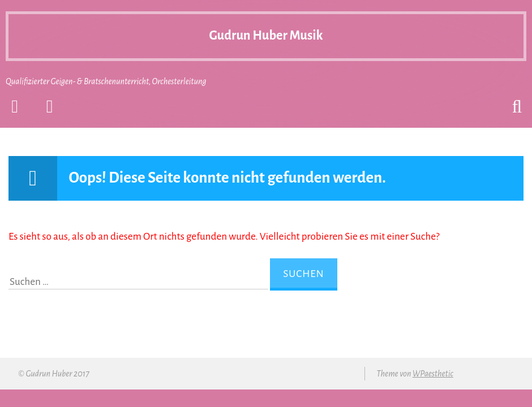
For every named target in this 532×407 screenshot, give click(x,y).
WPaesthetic (433, 374)
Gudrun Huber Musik (266, 28)
